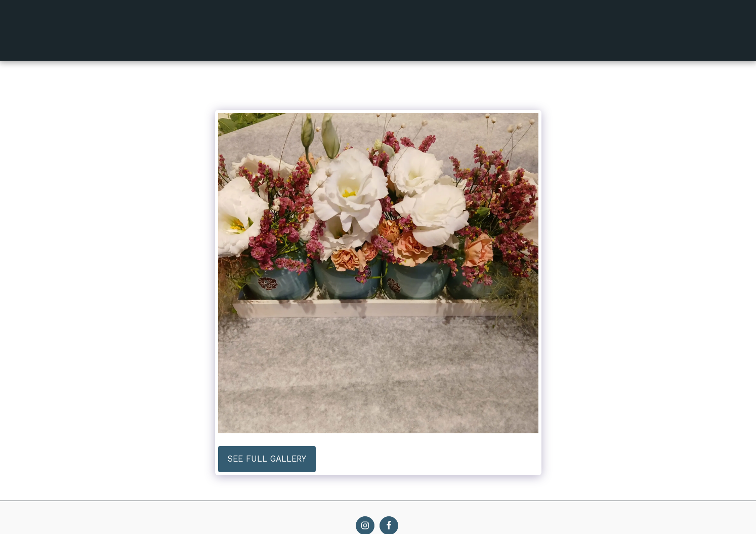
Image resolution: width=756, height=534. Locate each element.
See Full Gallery (267, 459)
